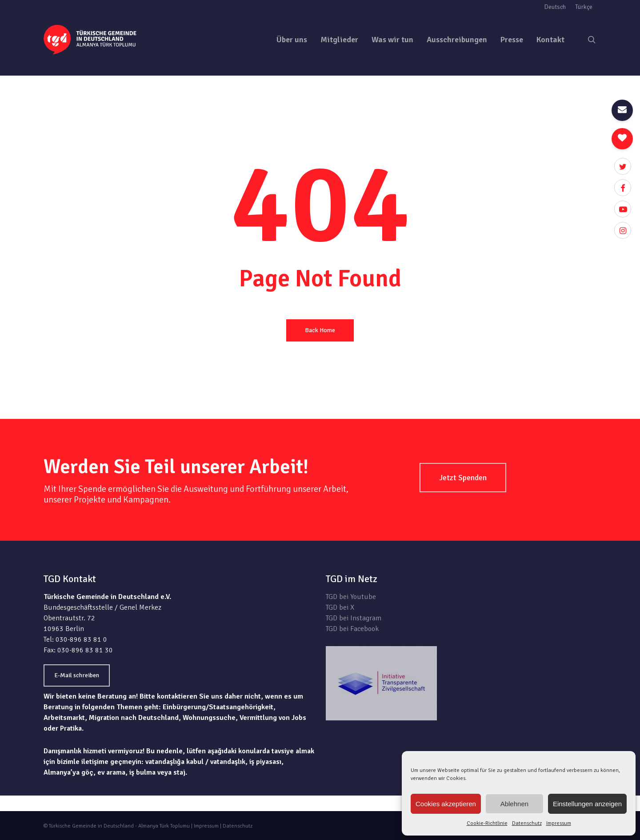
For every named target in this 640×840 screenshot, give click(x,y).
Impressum (559, 823)
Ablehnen (514, 804)
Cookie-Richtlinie (487, 823)
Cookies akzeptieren (446, 804)
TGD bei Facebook (352, 629)
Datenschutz (527, 823)
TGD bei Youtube (351, 597)
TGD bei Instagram (354, 618)
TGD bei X (340, 607)
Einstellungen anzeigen (587, 804)
